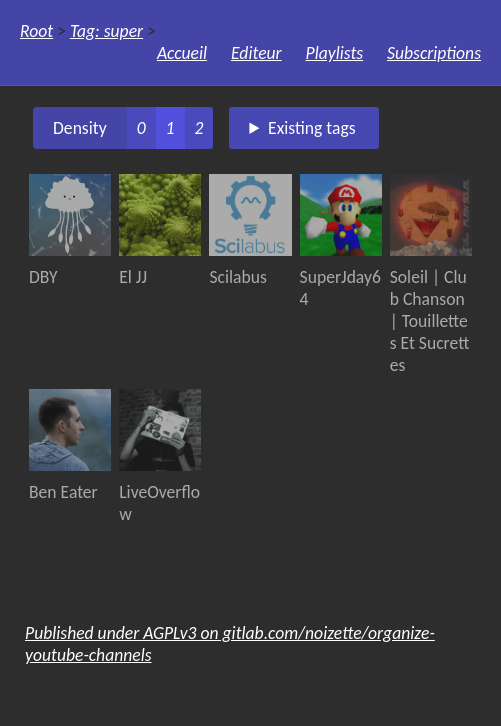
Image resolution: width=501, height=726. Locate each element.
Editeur (256, 53)
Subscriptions (434, 53)
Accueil (182, 53)
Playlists (335, 53)
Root (36, 31)
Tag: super (106, 31)
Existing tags (312, 128)
